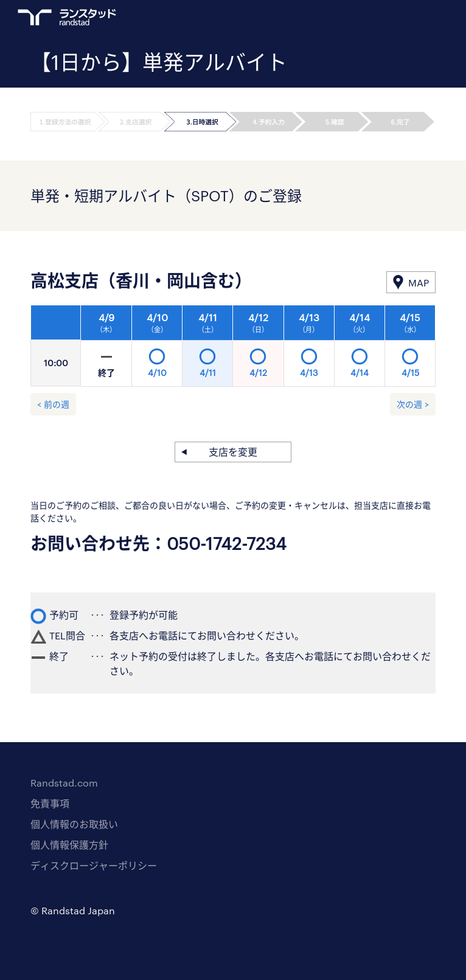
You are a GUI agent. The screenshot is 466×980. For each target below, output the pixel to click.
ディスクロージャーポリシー (94, 865)
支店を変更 (233, 452)
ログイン (406, 19)
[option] (258, 349)
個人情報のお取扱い (74, 824)
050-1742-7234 (227, 543)
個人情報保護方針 (69, 845)
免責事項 (50, 803)
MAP (419, 283)
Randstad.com (64, 783)
